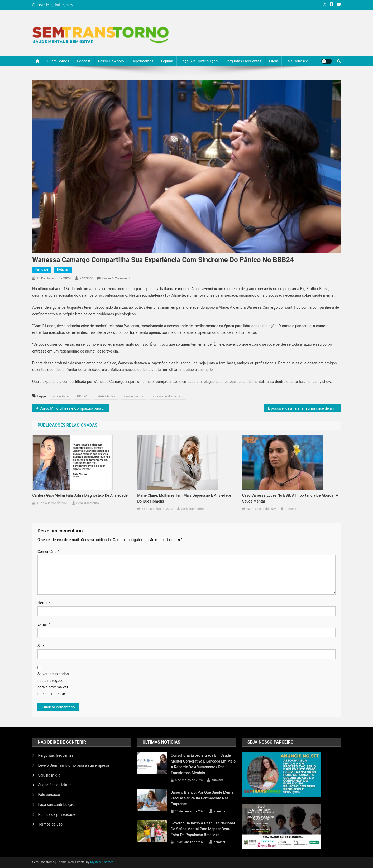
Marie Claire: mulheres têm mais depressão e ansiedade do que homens (184, 498)
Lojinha (167, 61)
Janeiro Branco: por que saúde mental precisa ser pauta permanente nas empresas (202, 798)
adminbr (86, 278)
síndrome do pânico (168, 396)
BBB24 (82, 396)
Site (41, 646)
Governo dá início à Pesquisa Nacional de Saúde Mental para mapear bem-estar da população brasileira (203, 829)
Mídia (274, 61)
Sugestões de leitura (55, 785)
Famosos (42, 269)
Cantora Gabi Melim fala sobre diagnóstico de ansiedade (80, 495)
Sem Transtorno (88, 503)
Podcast (83, 61)
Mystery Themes (102, 862)
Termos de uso (50, 824)
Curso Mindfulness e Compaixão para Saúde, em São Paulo (75, 408)
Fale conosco (297, 61)
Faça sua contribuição (199, 61)
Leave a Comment (116, 278)
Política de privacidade (57, 814)
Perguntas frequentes (243, 61)
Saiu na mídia (49, 775)
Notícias (63, 269)
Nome (44, 603)
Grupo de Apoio (111, 61)
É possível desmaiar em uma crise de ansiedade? (305, 408)
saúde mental (134, 396)
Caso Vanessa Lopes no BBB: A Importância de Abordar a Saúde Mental (290, 498)
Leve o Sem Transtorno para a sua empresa (73, 765)
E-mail (44, 624)
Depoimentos (142, 61)
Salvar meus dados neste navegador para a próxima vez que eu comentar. (53, 684)
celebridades (106, 396)
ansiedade (61, 396)
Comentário (48, 552)
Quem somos (58, 61)
